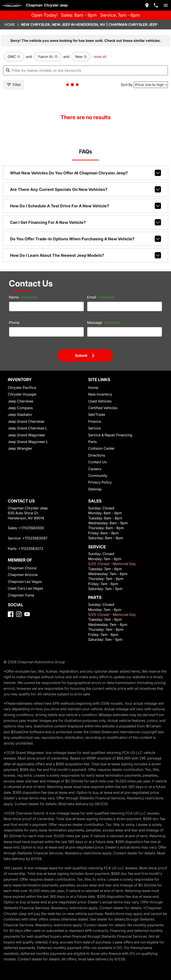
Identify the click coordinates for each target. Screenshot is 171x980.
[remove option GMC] (14, 57)
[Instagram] (19, 614)
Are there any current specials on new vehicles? (86, 189)
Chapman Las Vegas (25, 582)
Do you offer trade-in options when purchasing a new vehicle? (86, 239)
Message (104, 323)
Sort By (127, 85)
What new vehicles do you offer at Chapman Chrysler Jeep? (86, 173)
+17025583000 (31, 528)
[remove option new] (81, 57)
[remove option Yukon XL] (48, 57)
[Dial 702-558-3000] (156, 5)
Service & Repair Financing (110, 435)
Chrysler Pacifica (22, 388)
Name (23, 297)
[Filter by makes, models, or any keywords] (85, 70)
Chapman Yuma (21, 595)
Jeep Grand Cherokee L (27, 428)
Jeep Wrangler (20, 448)
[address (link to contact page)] (147, 5)
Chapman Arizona (23, 575)
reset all (100, 57)
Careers (95, 469)
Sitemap (95, 489)
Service (94, 428)
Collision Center (101, 448)
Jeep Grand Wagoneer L (28, 442)
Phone (14, 323)
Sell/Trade (97, 414)
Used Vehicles (100, 401)
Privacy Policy (100, 482)
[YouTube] (27, 614)
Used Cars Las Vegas (25, 588)
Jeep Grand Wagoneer (26, 435)
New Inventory (100, 394)
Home (10, 24)
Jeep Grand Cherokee (26, 421)
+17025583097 (35, 538)
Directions (97, 455)
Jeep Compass (20, 408)
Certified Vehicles (103, 408)
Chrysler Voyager (22, 394)
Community (98, 476)
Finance (95, 421)
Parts (92, 442)
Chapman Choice (22, 568)
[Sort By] (151, 85)
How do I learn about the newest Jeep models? (86, 255)
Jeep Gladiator (20, 414)
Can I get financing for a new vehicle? (86, 222)
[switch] (166, 5)
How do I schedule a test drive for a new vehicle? (86, 206)
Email (101, 297)
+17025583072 (31, 549)
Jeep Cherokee (20, 401)
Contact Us (97, 462)
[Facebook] (11, 614)
